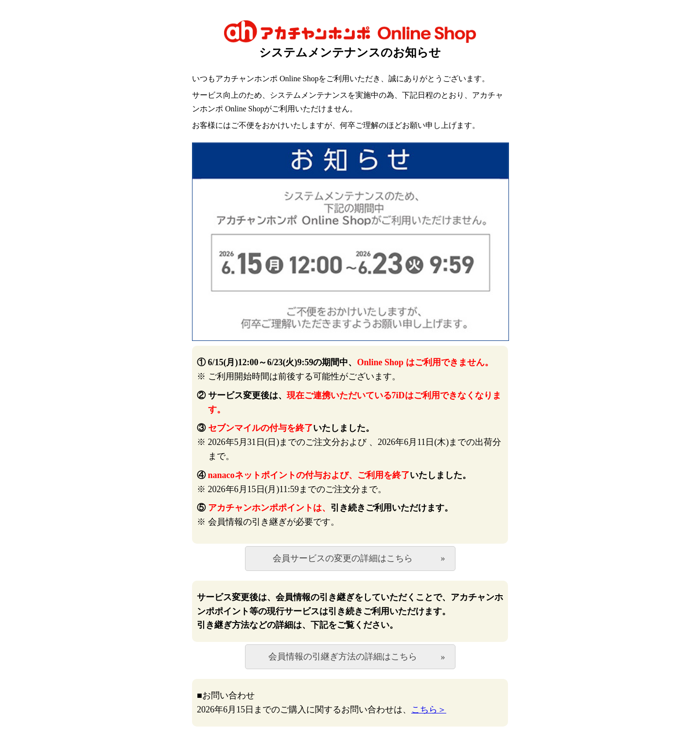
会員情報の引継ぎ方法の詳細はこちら (343, 657)
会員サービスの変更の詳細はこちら (343, 558)
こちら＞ (429, 710)
